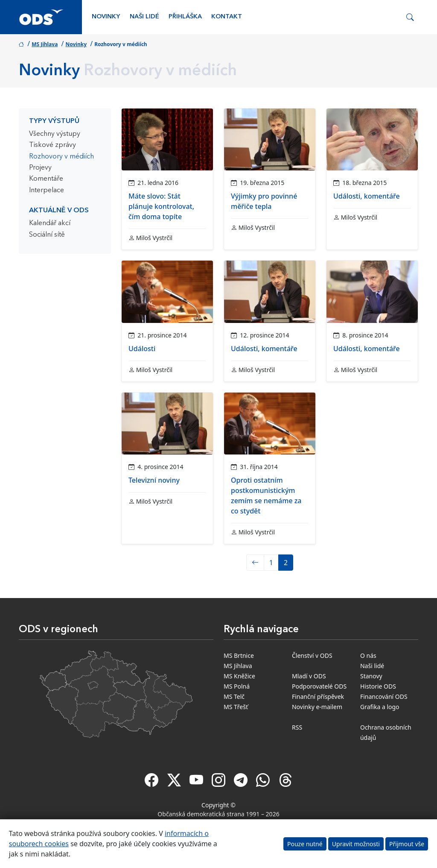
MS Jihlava (45, 44)
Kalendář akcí (50, 223)
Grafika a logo (380, 707)
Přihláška (185, 17)
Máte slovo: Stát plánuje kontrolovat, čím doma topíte (161, 206)
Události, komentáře (367, 196)
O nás (368, 655)
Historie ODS (378, 686)
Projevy (40, 168)
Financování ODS (384, 696)
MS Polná (237, 686)
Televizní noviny (154, 480)
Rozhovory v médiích (61, 157)
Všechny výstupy (55, 134)
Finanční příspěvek (318, 696)
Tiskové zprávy (52, 145)
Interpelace (47, 191)
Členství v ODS (312, 655)
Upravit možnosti (356, 844)
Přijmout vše (407, 844)
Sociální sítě (47, 235)
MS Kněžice (239, 676)
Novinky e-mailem (317, 707)
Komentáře (46, 179)
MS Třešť (236, 707)
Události (142, 349)
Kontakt (227, 17)
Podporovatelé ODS (319, 686)
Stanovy (371, 676)
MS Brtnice (239, 655)
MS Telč (234, 696)
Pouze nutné (305, 844)
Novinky (106, 17)
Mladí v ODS (309, 676)
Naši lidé (144, 17)
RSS (297, 727)
